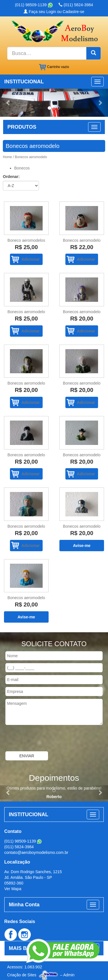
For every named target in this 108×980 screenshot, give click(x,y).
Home (7, 157)
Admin (69, 975)
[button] (8, 103)
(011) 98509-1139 (34, 5)
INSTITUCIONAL (24, 82)
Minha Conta (24, 905)
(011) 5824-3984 (76, 5)
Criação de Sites (22, 975)
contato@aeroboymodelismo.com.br (36, 852)
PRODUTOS (22, 127)
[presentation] (43, 739)
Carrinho (54, 67)
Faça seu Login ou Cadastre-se (54, 12)
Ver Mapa (13, 889)
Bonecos (22, 168)
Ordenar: (11, 177)
